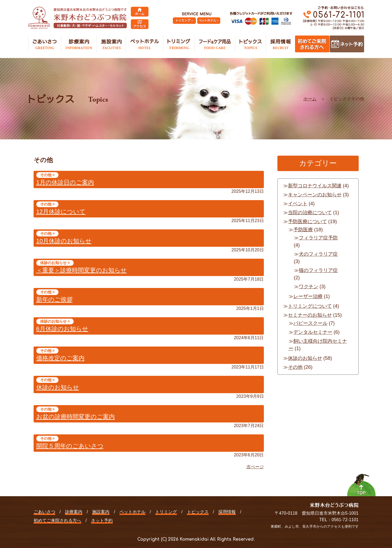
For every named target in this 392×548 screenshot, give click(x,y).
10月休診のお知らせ (64, 241)
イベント (298, 204)
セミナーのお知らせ (310, 315)
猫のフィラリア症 (318, 270)
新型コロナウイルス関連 (315, 186)
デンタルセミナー (313, 332)
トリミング (166, 512)
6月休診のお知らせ (62, 329)
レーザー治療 (308, 296)
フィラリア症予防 (318, 238)
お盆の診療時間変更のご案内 (76, 417)
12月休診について (61, 212)
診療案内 (74, 512)
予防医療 (303, 230)
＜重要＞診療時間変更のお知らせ (82, 270)
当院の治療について (310, 213)
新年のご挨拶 (54, 299)
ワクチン (309, 287)
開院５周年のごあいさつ (70, 446)
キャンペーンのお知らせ (315, 195)
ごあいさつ (44, 512)
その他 (295, 367)
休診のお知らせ (58, 387)
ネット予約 (102, 520)
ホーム (310, 99)
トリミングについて (310, 306)
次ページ (255, 467)
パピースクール (310, 323)
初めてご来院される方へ (57, 520)
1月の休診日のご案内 (65, 182)
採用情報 (227, 512)
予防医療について (307, 222)
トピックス (198, 512)
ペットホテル (132, 512)
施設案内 (101, 512)
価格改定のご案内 (60, 358)
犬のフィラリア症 (318, 254)
